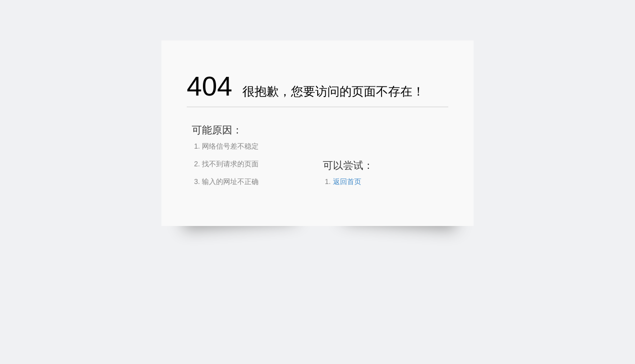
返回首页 (347, 181)
